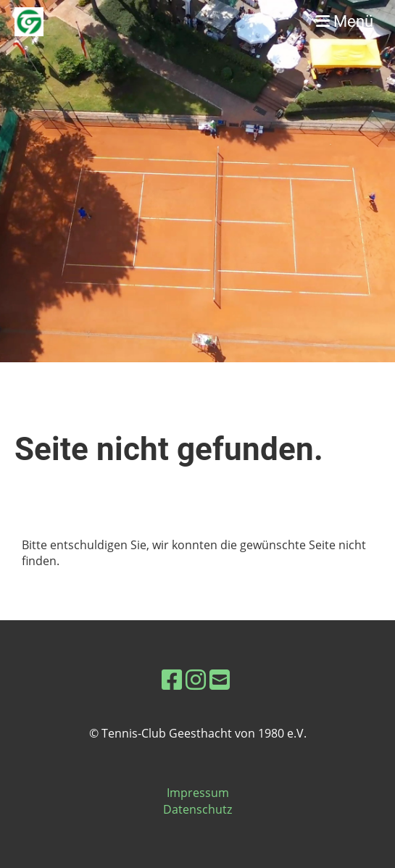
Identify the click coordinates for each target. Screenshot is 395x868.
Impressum (198, 793)
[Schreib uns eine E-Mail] (220, 679)
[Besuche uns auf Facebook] (172, 679)
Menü (345, 21)
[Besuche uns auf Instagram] (196, 679)
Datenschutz (197, 809)
